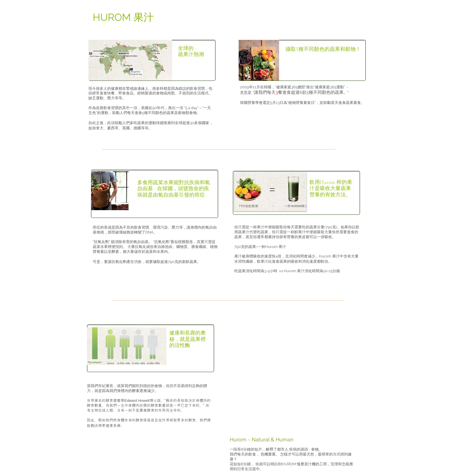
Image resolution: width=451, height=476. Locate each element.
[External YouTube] (295, 374)
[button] (270, 192)
